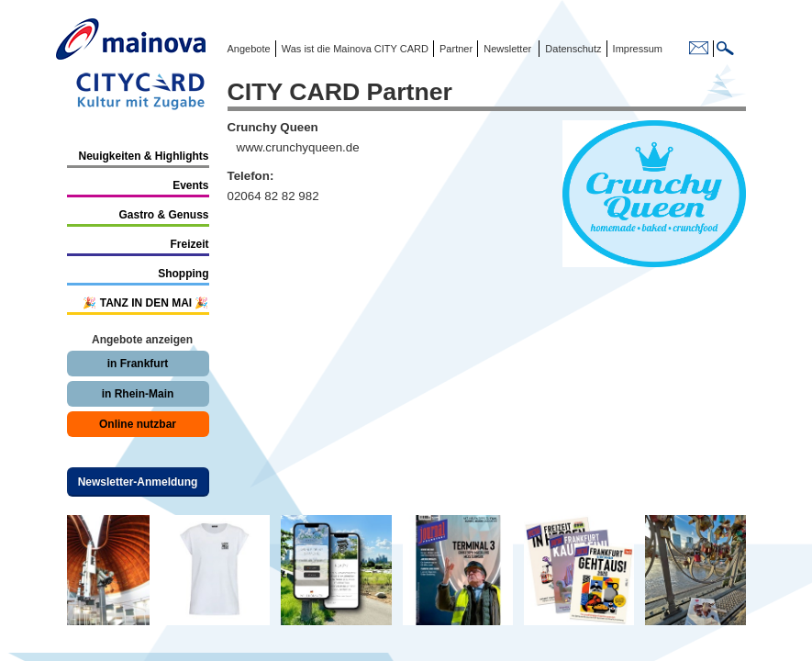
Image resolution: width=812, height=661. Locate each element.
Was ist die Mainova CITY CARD (354, 49)
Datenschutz (570, 49)
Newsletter (507, 49)
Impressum (636, 49)
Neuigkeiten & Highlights (143, 156)
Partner (455, 49)
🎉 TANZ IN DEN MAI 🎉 (145, 303)
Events (190, 185)
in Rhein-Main (138, 394)
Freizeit (189, 244)
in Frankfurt (138, 364)
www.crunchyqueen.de (298, 147)
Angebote (249, 49)
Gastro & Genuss (163, 215)
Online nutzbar (138, 424)
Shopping (183, 274)
